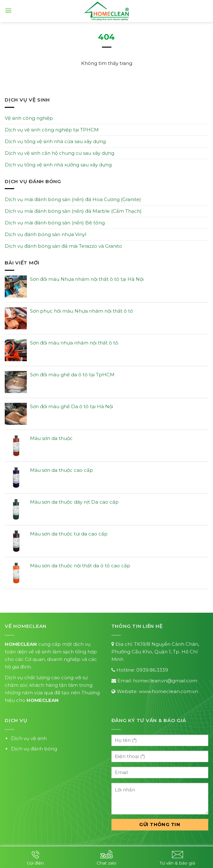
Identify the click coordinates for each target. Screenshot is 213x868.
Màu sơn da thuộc (51, 438)
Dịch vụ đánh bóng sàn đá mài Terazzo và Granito (63, 246)
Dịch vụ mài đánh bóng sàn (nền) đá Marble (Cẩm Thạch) (73, 211)
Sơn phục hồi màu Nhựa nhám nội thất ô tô (82, 311)
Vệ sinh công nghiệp (29, 118)
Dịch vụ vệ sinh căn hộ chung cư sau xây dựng (59, 153)
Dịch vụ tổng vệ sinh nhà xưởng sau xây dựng (58, 165)
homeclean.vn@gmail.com (165, 681)
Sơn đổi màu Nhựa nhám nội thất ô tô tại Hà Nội (87, 279)
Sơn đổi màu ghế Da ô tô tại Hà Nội (71, 406)
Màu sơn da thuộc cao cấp (62, 470)
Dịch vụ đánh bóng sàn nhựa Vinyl (45, 234)
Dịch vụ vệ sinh (29, 738)
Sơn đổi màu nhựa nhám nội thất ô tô (74, 343)
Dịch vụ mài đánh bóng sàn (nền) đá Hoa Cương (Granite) (73, 199)
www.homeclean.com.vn (168, 691)
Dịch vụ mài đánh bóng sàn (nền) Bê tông (55, 223)
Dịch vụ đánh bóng (34, 749)
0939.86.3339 (152, 670)
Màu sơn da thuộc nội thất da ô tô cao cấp (80, 566)
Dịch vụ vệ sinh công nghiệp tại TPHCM (52, 130)
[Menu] (8, 11)
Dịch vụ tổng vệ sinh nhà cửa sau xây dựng (55, 141)
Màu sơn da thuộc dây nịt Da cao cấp (74, 502)
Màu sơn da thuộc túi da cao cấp (69, 534)
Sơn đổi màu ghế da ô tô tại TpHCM (72, 375)
